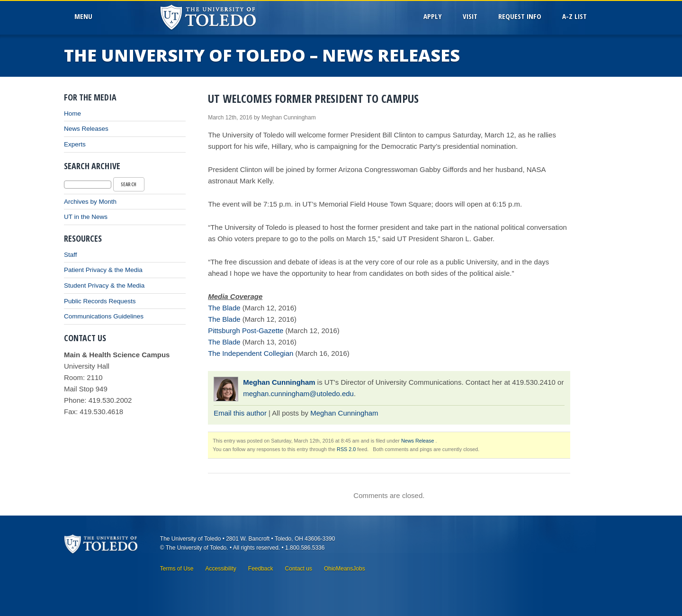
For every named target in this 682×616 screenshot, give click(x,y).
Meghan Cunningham (279, 382)
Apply (433, 16)
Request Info (520, 16)
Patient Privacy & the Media (103, 270)
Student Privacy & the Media (104, 285)
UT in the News (86, 217)
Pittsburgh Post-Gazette (246, 331)
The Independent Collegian (251, 353)
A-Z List (574, 16)
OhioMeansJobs (345, 569)
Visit (470, 16)
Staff (71, 255)
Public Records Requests (100, 301)
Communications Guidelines (104, 316)
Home (72, 113)
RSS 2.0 (346, 449)
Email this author (240, 413)
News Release (418, 441)
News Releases (86, 129)
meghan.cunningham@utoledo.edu (298, 394)
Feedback (261, 569)
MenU (85, 16)
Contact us (299, 569)
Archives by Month (90, 202)
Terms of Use (177, 569)
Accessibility (220, 569)
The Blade (224, 308)
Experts (75, 144)
